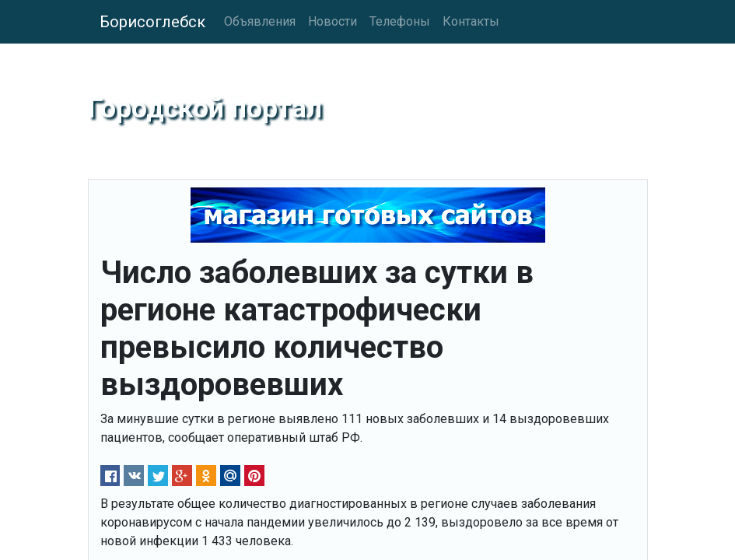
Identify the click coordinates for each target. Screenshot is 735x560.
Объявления (260, 21)
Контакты (471, 21)
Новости (332, 21)
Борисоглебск (152, 22)
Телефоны (400, 21)
